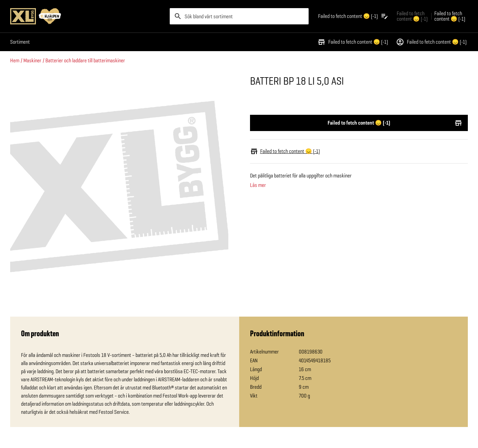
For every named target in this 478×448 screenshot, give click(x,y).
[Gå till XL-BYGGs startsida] (87, 16)
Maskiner (32, 60)
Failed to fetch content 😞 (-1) (353, 42)
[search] (239, 16)
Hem (15, 60)
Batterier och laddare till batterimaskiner (85, 60)
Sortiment (20, 42)
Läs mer (258, 185)
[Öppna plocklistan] (353, 16)
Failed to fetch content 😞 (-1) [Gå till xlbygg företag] (412, 16)
